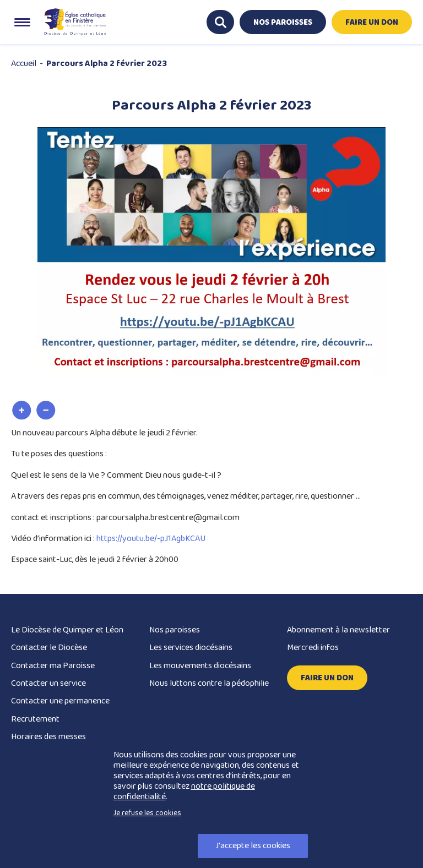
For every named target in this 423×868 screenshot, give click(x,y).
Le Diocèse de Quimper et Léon (67, 630)
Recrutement (35, 719)
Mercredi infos (313, 648)
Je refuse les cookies (147, 813)
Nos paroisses (175, 630)
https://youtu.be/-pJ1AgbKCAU (151, 539)
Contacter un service (48, 683)
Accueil (24, 64)
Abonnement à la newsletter (338, 630)
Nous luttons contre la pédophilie (209, 683)
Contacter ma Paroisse (53, 666)
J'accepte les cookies (253, 846)
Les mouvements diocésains (200, 666)
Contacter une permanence (60, 701)
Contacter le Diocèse (49, 648)
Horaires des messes (48, 737)
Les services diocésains (191, 648)
